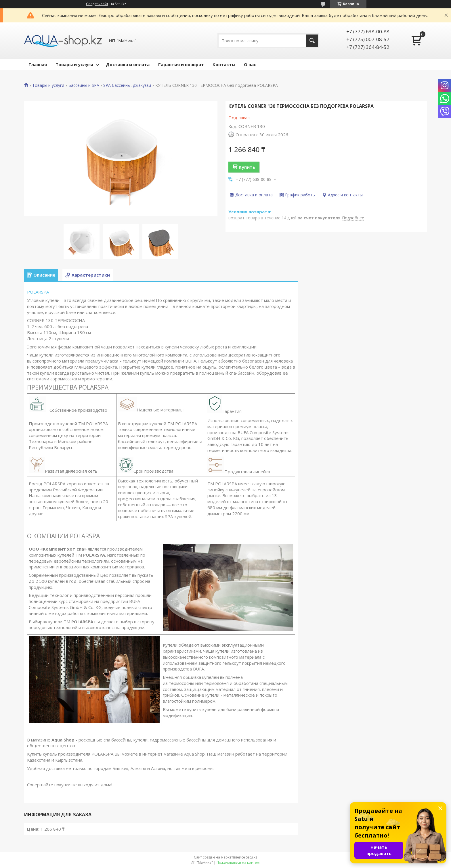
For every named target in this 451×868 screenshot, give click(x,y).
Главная (38, 64)
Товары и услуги (74, 64)
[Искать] (312, 41)
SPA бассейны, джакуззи (127, 85)
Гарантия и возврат (181, 64)
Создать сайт (97, 4)
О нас (250, 64)
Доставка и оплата (128, 64)
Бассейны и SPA (84, 85)
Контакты (224, 64)
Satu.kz (252, 857)
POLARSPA (38, 292)
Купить (247, 167)
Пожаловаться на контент (239, 862)
